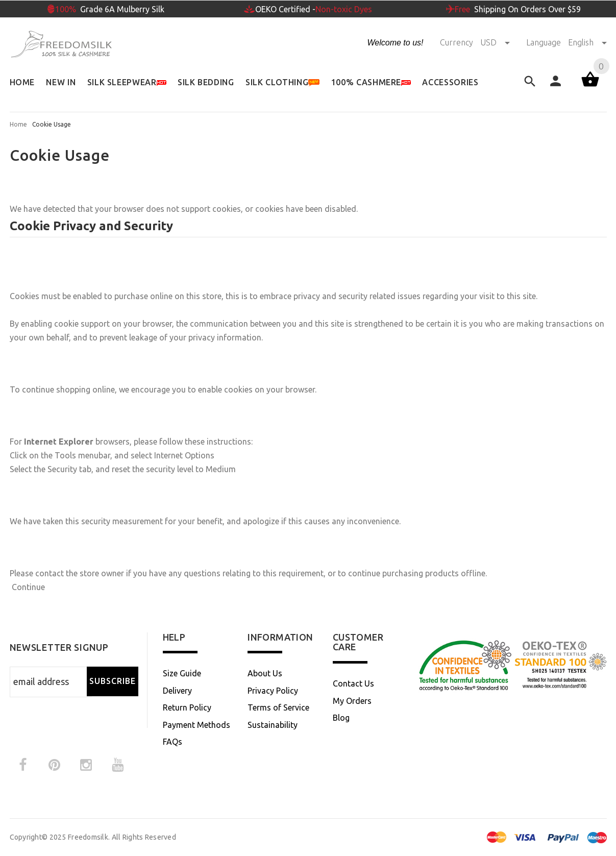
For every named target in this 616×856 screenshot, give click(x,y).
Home (18, 124)
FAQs (173, 742)
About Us (265, 673)
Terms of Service (278, 707)
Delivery (177, 691)
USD (496, 42)
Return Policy (187, 707)
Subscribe (113, 681)
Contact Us (353, 683)
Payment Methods (196, 725)
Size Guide (182, 673)
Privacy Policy (273, 691)
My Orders (352, 701)
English (587, 42)
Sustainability (273, 725)
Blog (341, 718)
